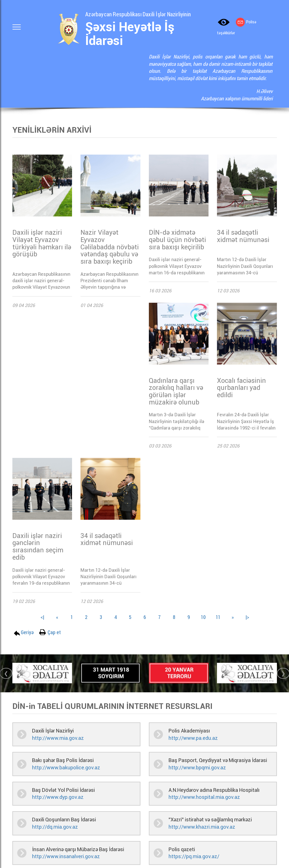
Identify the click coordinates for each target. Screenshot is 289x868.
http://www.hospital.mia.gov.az (204, 797)
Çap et (54, 632)
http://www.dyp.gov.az (58, 797)
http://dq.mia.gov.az (55, 827)
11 (218, 617)
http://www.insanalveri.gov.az (66, 856)
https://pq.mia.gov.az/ (194, 856)
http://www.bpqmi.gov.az (197, 768)
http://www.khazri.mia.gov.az (202, 827)
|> (247, 617)
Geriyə (27, 632)
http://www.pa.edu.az (193, 738)
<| (42, 617)
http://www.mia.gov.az (58, 738)
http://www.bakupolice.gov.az (66, 768)
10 (203, 617)
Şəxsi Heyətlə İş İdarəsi (130, 34)
